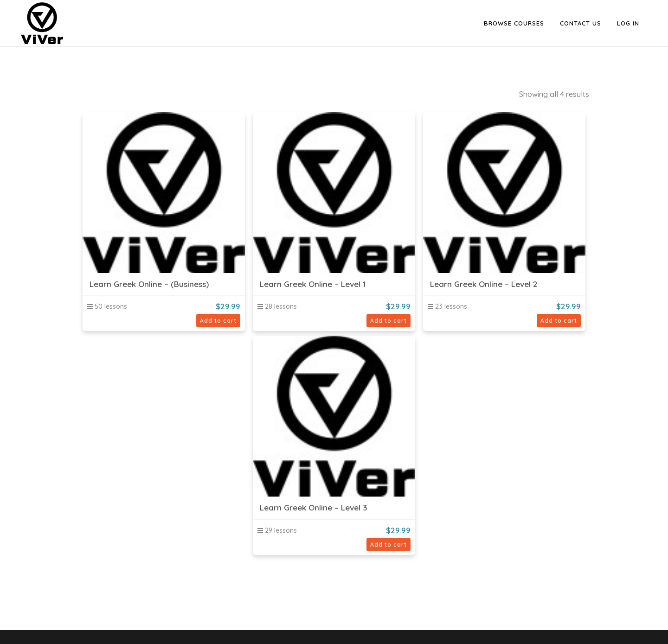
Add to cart (218, 321)
